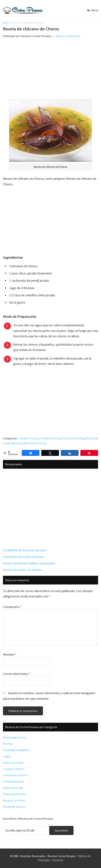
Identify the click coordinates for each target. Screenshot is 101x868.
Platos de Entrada (73, 438)
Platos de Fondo (13, 763)
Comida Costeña (28, 438)
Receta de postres (14, 807)
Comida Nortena (50, 438)
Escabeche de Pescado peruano (25, 550)
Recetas (17, 443)
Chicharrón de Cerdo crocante (23, 557)
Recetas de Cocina (35, 443)
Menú (95, 10)
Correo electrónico (17, 674)
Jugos (7, 756)
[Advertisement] (51, 70)
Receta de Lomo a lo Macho (22, 570)
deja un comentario (68, 36)
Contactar (57, 860)
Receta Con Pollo (14, 800)
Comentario (12, 607)
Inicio (6, 23)
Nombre (10, 654)
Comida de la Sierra (15, 775)
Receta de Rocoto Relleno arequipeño (29, 563)
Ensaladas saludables (16, 750)
